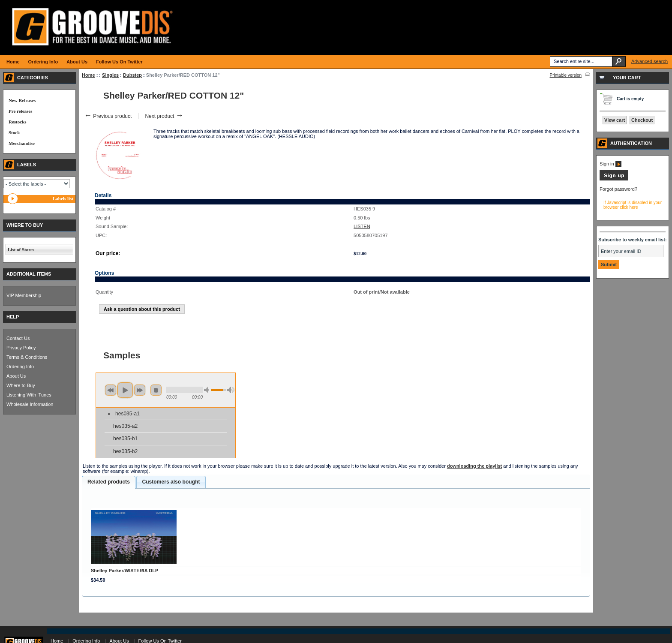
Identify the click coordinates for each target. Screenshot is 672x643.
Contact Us (18, 338)
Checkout (642, 120)
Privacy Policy (21, 348)
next (140, 390)
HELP (13, 317)
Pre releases (20, 111)
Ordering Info (20, 367)
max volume (231, 390)
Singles (110, 75)
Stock (14, 132)
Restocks (18, 122)
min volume (208, 390)
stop (156, 390)
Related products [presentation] (109, 482)
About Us (16, 376)
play (125, 390)
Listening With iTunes (29, 395)
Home (88, 75)
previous (111, 390)
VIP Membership (24, 295)
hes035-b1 (125, 439)
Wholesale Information (30, 404)
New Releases (22, 100)
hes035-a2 (125, 426)
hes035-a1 (127, 414)
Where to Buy (21, 385)
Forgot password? (618, 189)
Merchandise (22, 143)
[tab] (109, 482)
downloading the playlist (474, 466)
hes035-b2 (125, 451)
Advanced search (649, 61)
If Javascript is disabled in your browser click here (633, 205)
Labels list (63, 198)
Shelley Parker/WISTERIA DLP (124, 571)
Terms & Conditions (27, 357)
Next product (164, 116)
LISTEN (362, 226)
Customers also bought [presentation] (171, 482)
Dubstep (132, 75)
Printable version (566, 75)
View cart (615, 120)
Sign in (610, 164)
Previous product (108, 116)
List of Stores (21, 249)
